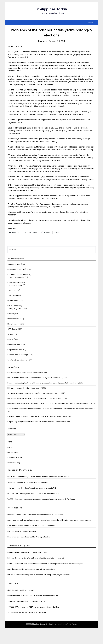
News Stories (13, 324)
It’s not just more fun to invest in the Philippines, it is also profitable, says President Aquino (45, 564)
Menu (91, 22)
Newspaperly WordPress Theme (65, 624)
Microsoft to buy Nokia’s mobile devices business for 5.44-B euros (35, 515)
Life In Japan (13, 306)
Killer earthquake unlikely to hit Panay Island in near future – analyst (36, 558)
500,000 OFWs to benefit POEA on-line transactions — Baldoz (33, 607)
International (13, 301)
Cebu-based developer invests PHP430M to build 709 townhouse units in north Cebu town (46, 409)
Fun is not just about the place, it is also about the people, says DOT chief (39, 575)
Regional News (14, 350)
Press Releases (14, 344)
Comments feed (15, 458)
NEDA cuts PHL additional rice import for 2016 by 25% (29, 378)
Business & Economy (16, 269)
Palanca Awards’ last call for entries (22, 531)
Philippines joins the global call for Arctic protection (29, 537)
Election (12, 290)
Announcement (14, 264)
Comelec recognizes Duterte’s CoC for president (28, 393)
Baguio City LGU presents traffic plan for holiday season (31, 422)
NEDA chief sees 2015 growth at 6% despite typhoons (30, 398)
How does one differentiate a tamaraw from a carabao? (32, 569)
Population (13, 295)
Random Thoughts (16, 277)
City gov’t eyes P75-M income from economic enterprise (32, 416)
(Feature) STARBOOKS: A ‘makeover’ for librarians (28, 482)
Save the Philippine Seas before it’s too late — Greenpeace (33, 526)
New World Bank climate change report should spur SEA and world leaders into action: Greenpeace (49, 520)
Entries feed (13, 452)
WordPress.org (14, 463)
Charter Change (16, 285)
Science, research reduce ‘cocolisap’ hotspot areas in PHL (32, 488)
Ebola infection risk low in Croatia (21, 590)
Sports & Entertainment (17, 360)
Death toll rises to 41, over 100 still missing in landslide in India (33, 596)
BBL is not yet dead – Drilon (19, 388)
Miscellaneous (13, 319)
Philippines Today (52, 9)
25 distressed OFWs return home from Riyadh (27, 612)
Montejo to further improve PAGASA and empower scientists (33, 493)
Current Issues (14, 282)
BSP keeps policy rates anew (19, 373)
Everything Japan (16, 308)
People (10, 339)
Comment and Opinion (17, 275)
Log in (10, 447)
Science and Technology (18, 355)
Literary (11, 314)
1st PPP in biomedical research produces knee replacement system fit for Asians (41, 499)
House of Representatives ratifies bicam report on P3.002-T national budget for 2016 (43, 403)
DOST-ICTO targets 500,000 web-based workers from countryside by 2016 (39, 477)
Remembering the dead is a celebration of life (27, 552)
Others (10, 334)
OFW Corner (13, 329)
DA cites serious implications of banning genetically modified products (37, 383)
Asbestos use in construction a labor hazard (26, 601)
